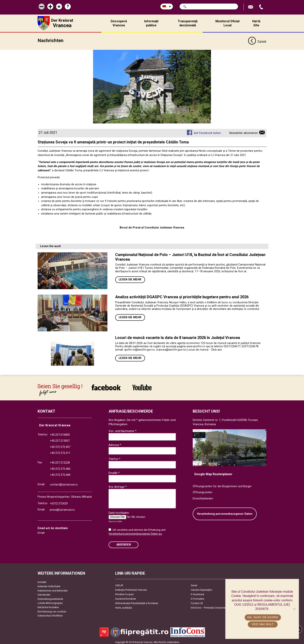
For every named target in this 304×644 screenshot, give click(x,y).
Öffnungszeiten (203, 491)
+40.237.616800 (60, 433)
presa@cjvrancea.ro (62, 508)
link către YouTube (142, 386)
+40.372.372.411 (60, 451)
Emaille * (114, 471)
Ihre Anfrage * (118, 485)
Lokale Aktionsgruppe (50, 601)
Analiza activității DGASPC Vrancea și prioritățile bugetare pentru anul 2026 (182, 295)
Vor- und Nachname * (123, 429)
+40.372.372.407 (60, 445)
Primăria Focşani (124, 593)
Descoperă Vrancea (119, 23)
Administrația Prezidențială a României (137, 602)
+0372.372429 (59, 502)
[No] (294, 609)
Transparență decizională (188, 23)
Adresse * (115, 443)
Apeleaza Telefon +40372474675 (262, 7)
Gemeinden (44, 593)
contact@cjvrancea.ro (64, 483)
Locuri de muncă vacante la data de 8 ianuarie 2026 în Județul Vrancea (178, 336)
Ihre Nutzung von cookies (52, 610)
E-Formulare (197, 597)
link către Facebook (106, 386)
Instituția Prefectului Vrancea (131, 588)
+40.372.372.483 (60, 467)
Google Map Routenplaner (213, 473)
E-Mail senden (251, 7)
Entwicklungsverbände (50, 597)
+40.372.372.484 (60, 473)
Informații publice (151, 23)
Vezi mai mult (263, 624)
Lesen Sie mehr (130, 278)
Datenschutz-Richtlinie (50, 614)
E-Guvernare (197, 593)
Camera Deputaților (202, 588)
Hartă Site (256, 23)
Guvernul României (126, 597)
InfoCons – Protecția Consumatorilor (211, 606)
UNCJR (119, 584)
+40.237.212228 (60, 461)
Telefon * (114, 457)
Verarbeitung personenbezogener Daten (225, 512)
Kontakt (42, 581)
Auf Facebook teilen (207, 131)
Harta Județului (124, 606)
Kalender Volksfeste (49, 585)
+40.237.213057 (60, 439)
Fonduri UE (197, 602)
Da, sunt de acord (263, 617)
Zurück (257, 40)
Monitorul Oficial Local (227, 23)
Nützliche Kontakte (48, 606)
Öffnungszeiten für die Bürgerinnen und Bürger (222, 485)
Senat (194, 584)
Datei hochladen (119, 511)
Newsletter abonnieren (244, 131)
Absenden (124, 543)
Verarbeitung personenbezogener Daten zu (135, 532)
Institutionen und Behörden (53, 589)
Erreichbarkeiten (203, 497)
